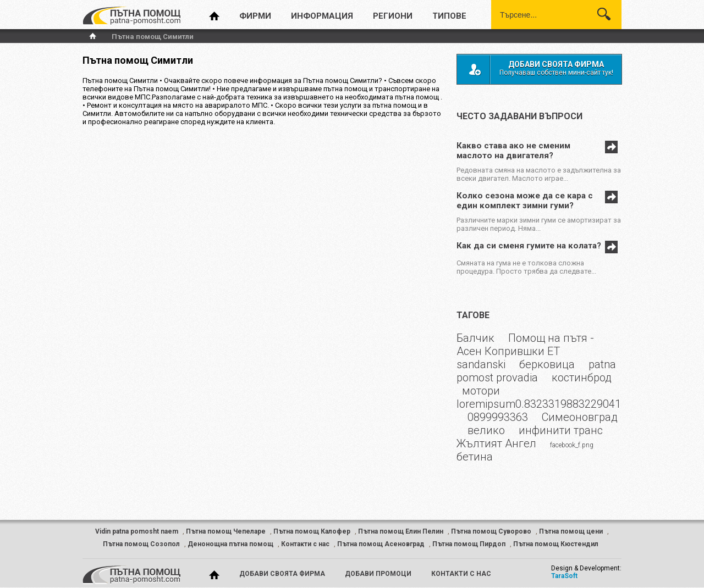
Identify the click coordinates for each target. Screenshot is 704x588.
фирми (255, 16)
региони (393, 16)
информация (322, 16)
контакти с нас (461, 574)
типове (449, 16)
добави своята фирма (282, 574)
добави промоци (378, 574)
